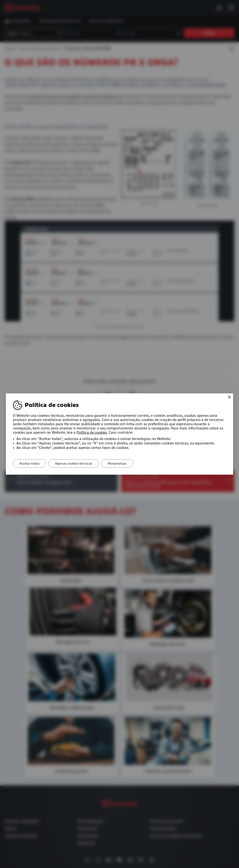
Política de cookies (92, 432)
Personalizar (120, 463)
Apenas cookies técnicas (75, 463)
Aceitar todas (30, 463)
